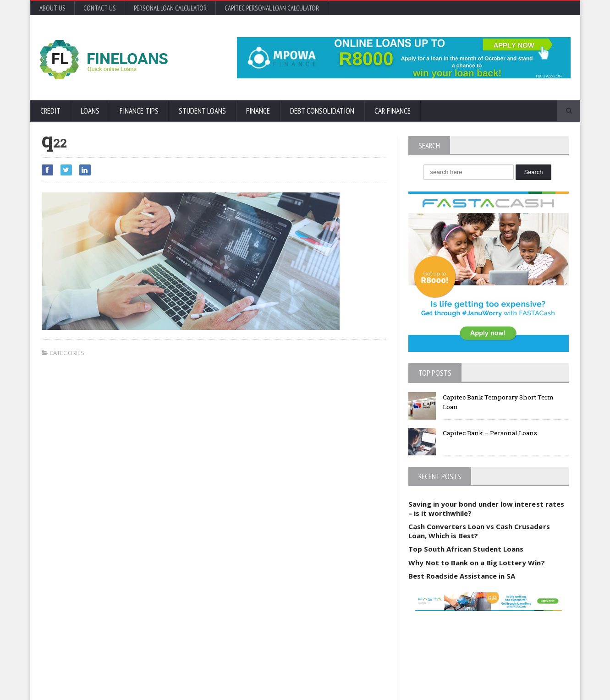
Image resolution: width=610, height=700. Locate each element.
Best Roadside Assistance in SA (462, 576)
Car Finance (393, 111)
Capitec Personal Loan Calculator (272, 8)
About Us (52, 8)
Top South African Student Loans (466, 549)
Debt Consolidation (322, 111)
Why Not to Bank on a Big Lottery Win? (476, 563)
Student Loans (202, 111)
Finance (258, 111)
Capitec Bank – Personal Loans (493, 433)
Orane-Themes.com (95, 681)
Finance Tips (139, 111)
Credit (50, 111)
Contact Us (100, 8)
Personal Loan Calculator (170, 8)
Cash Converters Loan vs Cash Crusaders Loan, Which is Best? (479, 531)
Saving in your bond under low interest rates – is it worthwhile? (486, 509)
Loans (90, 111)
